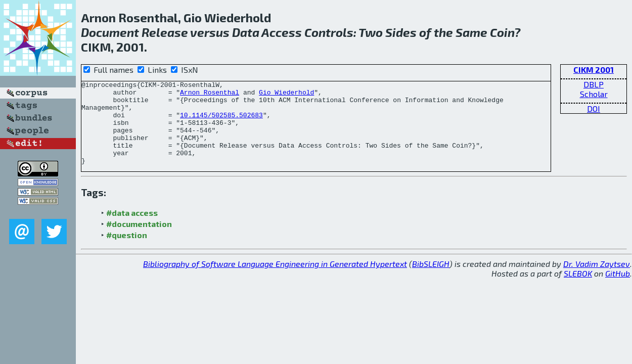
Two (371, 32)
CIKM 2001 (594, 70)
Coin (502, 32)
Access (282, 32)
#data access (132, 229)
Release (165, 32)
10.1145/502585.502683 (221, 122)
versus (210, 32)
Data (246, 32)
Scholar (594, 94)
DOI (594, 108)
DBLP (594, 84)
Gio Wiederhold (286, 95)
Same (471, 32)
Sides (401, 32)
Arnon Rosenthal (210, 95)
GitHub (618, 290)
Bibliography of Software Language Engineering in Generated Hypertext (275, 280)
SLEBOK (578, 290)
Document (110, 32)
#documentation (139, 240)
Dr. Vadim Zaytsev (597, 280)
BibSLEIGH (431, 280)
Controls (329, 32)
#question (127, 252)
